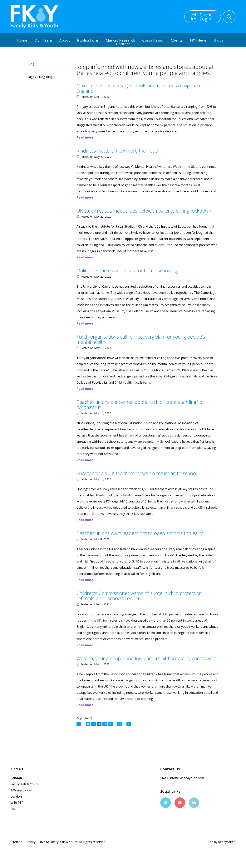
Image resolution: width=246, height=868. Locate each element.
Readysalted (227, 842)
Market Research (120, 40)
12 (110, 724)
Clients (177, 40)
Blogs (219, 40)
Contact (123, 44)
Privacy (30, 842)
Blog (31, 64)
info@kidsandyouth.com (186, 778)
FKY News (198, 40)
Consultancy (153, 40)
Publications (88, 40)
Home (22, 40)
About (65, 40)
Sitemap (16, 842)
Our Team (43, 40)
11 (105, 724)
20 (120, 724)
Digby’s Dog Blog (40, 77)
